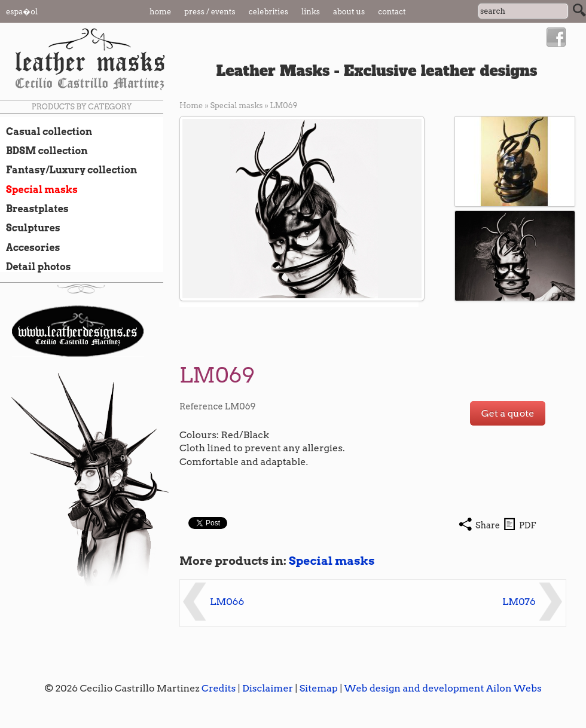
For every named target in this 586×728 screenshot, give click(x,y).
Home (160, 12)
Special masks (39, 189)
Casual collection (46, 131)
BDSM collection (44, 151)
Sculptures (30, 228)
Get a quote (508, 413)
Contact (392, 12)
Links (311, 12)
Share (488, 525)
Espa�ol (22, 12)
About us (349, 12)
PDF (527, 525)
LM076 (519, 602)
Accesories (30, 247)
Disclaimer (268, 688)
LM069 (284, 105)
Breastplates (34, 209)
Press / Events (210, 12)
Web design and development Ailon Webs (442, 688)
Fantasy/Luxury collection (68, 170)
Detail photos (35, 267)
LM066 (227, 602)
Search (579, 10)
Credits (219, 688)
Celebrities (268, 12)
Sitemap (319, 688)
